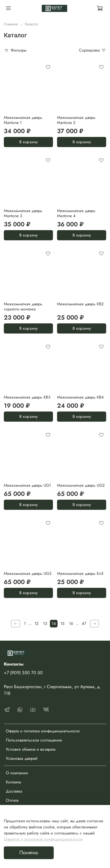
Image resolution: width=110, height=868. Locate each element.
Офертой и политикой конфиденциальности (43, 839)
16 (71, 624)
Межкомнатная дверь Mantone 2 (76, 120)
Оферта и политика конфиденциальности (43, 731)
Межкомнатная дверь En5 (80, 573)
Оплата (12, 800)
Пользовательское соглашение (34, 740)
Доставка (14, 791)
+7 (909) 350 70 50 (23, 673)
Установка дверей (22, 758)
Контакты (13, 782)
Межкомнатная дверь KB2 (80, 304)
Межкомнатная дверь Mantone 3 (23, 213)
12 (36, 624)
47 (84, 624)
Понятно (29, 853)
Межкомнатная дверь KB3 (27, 397)
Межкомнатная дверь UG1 (27, 485)
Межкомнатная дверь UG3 (28, 573)
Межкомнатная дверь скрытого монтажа (23, 306)
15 (62, 624)
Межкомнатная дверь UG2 (81, 485)
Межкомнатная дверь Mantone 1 (23, 120)
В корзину (29, 142)
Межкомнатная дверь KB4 (80, 397)
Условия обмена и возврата (31, 749)
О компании (17, 773)
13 (45, 624)
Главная (11, 24)
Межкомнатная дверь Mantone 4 (76, 213)
